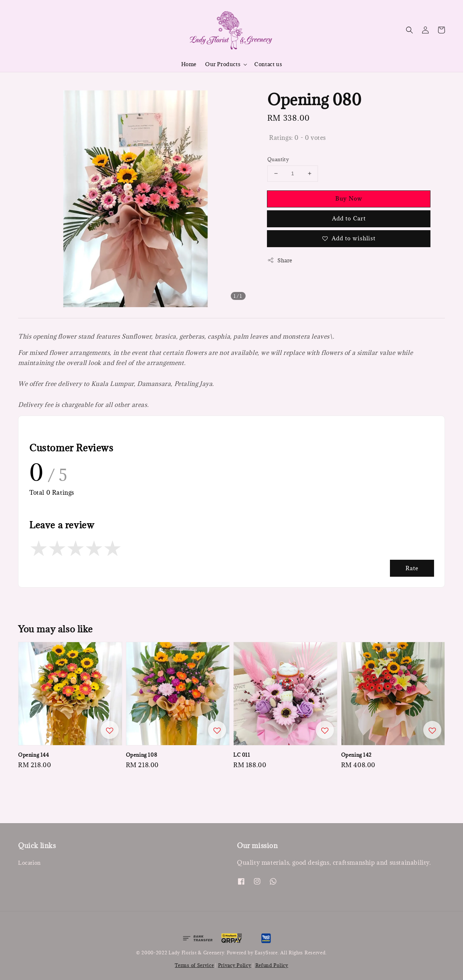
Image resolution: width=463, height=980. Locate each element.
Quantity (278, 159)
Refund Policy (272, 965)
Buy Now (349, 198)
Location (29, 863)
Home (189, 64)
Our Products (223, 64)
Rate (412, 568)
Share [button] (280, 260)
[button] (409, 30)
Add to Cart (349, 218)
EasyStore (266, 953)
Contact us (268, 64)
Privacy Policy (235, 965)
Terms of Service (194, 965)
